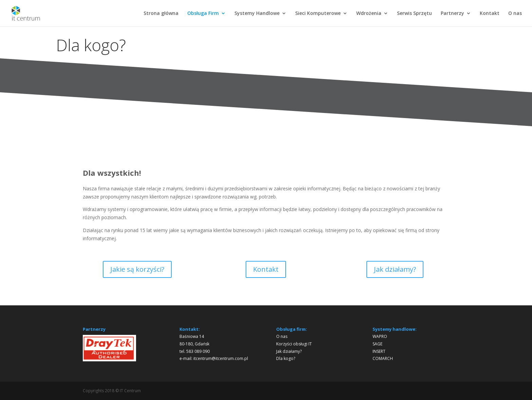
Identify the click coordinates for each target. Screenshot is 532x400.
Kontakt (490, 14)
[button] (93, 348)
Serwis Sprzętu (414, 14)
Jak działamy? (395, 269)
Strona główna (161, 14)
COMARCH (383, 358)
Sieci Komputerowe (318, 14)
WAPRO (380, 336)
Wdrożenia (369, 14)
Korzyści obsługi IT (294, 344)
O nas (515, 14)
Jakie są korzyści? (137, 269)
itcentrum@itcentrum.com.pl (221, 358)
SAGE (377, 344)
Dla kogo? (286, 358)
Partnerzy (452, 14)
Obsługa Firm (203, 14)
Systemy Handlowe (257, 14)
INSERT (379, 351)
